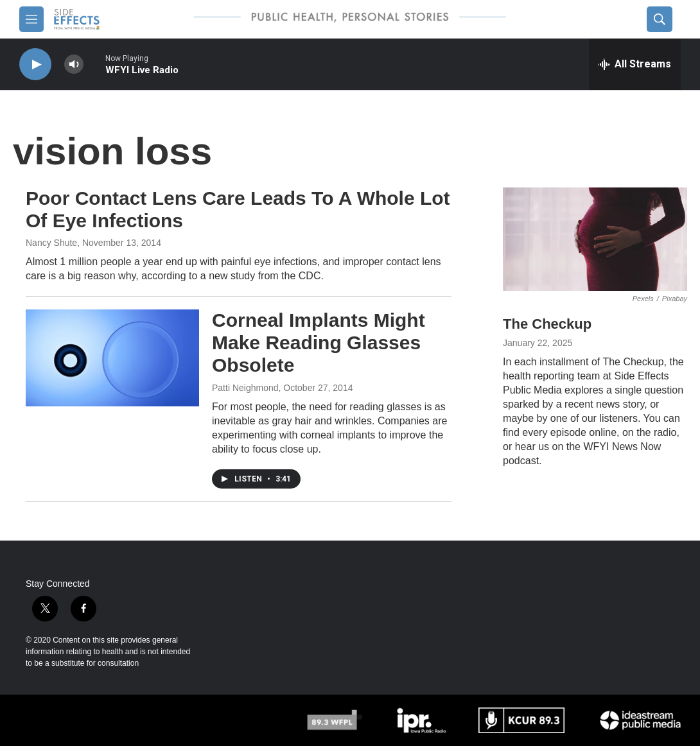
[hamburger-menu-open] (31, 19)
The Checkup (547, 324)
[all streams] (635, 64)
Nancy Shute (51, 243)
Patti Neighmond (245, 388)
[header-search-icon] (660, 19)
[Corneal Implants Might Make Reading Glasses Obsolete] (112, 358)
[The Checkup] (595, 239)
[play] (35, 65)
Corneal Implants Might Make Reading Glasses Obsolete (319, 343)
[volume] (74, 65)
